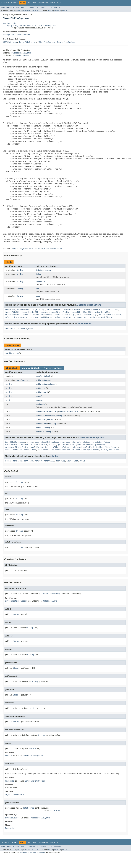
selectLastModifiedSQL (41, 317)
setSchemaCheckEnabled (62, 450)
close (30, 442)
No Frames (41, 7)
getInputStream (66, 445)
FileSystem (8, 35)
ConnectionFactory (68, 412)
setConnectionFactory (47, 412)
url (37, 289)
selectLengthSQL (63, 317)
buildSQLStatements (15, 442)
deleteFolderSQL (72, 310)
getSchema (100, 445)
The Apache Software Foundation (33, 852)
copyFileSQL (23, 310)
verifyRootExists (110, 450)
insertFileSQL (12, 312)
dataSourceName (44, 270)
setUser (40, 432)
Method (35, 11)
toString (60, 461)
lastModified (102, 447)
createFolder (12, 445)
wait (69, 461)
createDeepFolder (101, 442)
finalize (17, 461)
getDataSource (43, 380)
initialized (112, 310)
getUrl (39, 396)
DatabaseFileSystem (21, 53)
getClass (28, 461)
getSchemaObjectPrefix (17, 447)
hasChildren (37, 447)
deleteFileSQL (54, 310)
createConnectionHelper (78, 442)
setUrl (39, 428)
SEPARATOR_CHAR (25, 328)
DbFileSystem (12, 353)
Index (53, 3)
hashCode (40, 404)
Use (29, 3)
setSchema (43, 450)
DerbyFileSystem (27, 42)
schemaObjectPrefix (59, 312)
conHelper (10, 310)
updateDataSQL (81, 317)
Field (20, 11)
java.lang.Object (10, 23)
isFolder (65, 447)
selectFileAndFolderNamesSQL (38, 315)
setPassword (42, 424)
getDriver (41, 388)
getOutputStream (84, 445)
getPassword (42, 392)
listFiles (17, 450)
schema (44, 312)
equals (39, 376)
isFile (55, 447)
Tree (34, 3)
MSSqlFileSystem (46, 42)
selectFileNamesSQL (87, 315)
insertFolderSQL (30, 312)
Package (14, 3)
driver (39, 274)
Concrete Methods (53, 368)
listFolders (30, 450)
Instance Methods (31, 368)
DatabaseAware (23, 35)
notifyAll (49, 461)
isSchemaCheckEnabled (83, 447)
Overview (5, 3)
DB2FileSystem (10, 42)
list (7, 450)
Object (47, 376)
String (20, 270)
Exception (56, 810)
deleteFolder (40, 445)
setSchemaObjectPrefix (87, 450)
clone (8, 461)
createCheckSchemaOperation (49, 442)
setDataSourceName (45, 416)
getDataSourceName (45, 384)
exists (53, 445)
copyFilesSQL (38, 310)
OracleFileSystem (66, 42)
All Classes (56, 7)
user (38, 296)
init (47, 447)
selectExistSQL (13, 315)
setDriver (41, 420)
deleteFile (26, 445)
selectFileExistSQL (65, 315)
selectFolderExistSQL (110, 315)
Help (58, 3)
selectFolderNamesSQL (16, 317)
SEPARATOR (10, 328)
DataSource (22, 380)
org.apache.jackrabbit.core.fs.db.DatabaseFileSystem (31, 26)
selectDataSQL (102, 312)
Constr (27, 11)
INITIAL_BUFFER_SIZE (93, 310)
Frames (32, 7)
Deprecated (43, 3)
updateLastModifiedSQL (102, 317)
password (40, 281)
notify (38, 461)
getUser (40, 400)
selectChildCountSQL (82, 312)
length (115, 447)
